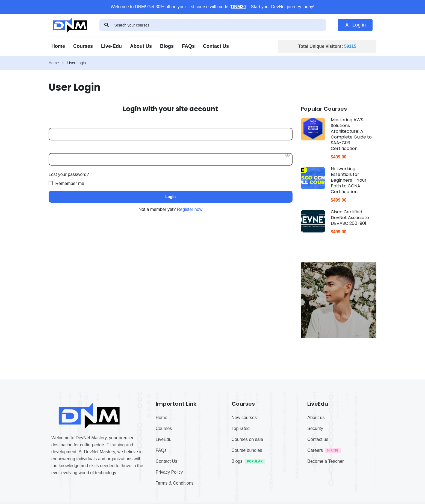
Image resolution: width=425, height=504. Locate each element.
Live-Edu (111, 46)
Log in (355, 25)
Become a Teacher (325, 498)
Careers (325, 488)
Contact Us (216, 46)
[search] (107, 25)
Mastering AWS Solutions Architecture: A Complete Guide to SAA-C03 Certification (351, 134)
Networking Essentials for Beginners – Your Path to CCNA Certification (349, 180)
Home (58, 46)
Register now (190, 209)
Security (315, 465)
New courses (244, 454)
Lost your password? (69, 174)
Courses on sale (247, 476)
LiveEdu (164, 476)
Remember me (66, 183)
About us (316, 454)
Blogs (167, 46)
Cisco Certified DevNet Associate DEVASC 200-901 (350, 218)
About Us (141, 46)
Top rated (241, 465)
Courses (83, 46)
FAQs (188, 46)
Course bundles (247, 487)
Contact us (318, 476)
